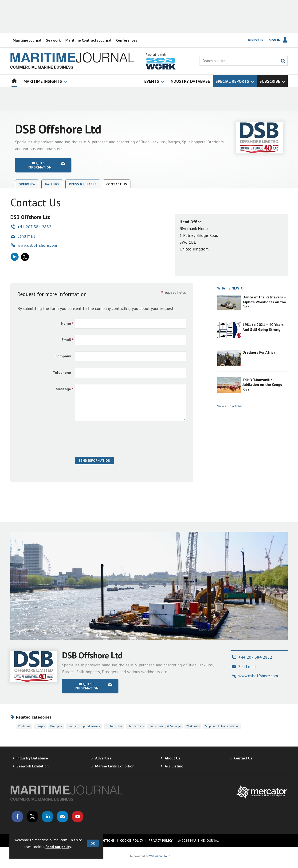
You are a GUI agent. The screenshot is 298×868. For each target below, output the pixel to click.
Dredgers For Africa (259, 352)
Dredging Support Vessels (84, 726)
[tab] (235, 288)
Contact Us (117, 184)
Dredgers (56, 726)
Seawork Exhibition (33, 766)
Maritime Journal (27, 40)
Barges (40, 726)
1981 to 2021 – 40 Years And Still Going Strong (263, 327)
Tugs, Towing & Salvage (165, 726)
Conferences (127, 40)
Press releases (83, 184)
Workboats (193, 726)
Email (66, 340)
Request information (40, 165)
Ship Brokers (136, 726)
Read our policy (58, 847)
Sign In (275, 40)
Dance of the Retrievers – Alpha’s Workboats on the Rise (264, 302)
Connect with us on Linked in (47, 817)
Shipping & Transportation (222, 726)
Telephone (62, 372)
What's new (228, 288)
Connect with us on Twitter (32, 817)
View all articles (230, 406)
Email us (63, 817)
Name (66, 323)
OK (93, 843)
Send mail (26, 236)
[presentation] (111, 441)
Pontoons (24, 726)
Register (256, 40)
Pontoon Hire (114, 726)
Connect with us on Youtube (78, 817)
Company (63, 356)
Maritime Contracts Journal (88, 40)
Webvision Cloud (160, 856)
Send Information (94, 461)
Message (63, 389)
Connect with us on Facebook (17, 817)
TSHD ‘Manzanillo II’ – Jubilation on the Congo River (262, 385)
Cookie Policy (132, 841)
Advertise (103, 758)
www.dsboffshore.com (37, 245)
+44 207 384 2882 (34, 227)
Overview (27, 184)
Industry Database (32, 758)
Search (283, 61)
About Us (173, 758)
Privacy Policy (161, 841)
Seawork (53, 40)
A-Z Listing (174, 766)
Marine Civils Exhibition (115, 766)
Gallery (52, 184)
